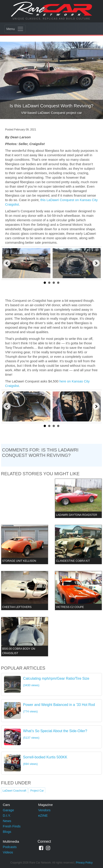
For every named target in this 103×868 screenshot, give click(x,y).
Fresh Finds (12, 826)
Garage (9, 810)
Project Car (37, 791)
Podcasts (10, 847)
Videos (8, 852)
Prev (7, 263)
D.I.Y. (7, 815)
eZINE (43, 815)
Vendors (44, 810)
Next (96, 263)
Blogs (7, 832)
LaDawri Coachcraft (14, 791)
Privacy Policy (84, 863)
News (7, 821)
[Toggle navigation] (15, 29)
